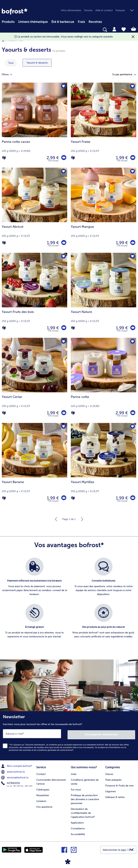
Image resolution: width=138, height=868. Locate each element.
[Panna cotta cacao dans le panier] (64, 158)
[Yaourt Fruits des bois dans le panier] (64, 328)
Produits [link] (8, 22)
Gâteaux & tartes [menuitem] (115, 796)
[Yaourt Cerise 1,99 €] (34, 380)
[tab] (114, 29)
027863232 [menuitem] (11, 782)
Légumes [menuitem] (111, 790)
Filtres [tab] (9, 75)
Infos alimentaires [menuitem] (71, 10)
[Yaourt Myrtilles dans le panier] (133, 498)
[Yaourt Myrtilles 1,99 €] (103, 465)
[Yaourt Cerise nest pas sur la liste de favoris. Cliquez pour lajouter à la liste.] (63, 342)
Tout (11, 63)
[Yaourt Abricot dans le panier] (64, 243)
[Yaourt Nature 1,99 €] (103, 295)
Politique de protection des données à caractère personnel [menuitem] (85, 798)
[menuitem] (8, 21)
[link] (15, 12)
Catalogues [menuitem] (43, 788)
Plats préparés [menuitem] (113, 778)
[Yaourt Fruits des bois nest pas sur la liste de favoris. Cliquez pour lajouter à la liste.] (63, 257)
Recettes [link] (95, 22)
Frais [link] (81, 22)
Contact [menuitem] (41, 773)
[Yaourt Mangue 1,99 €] (103, 210)
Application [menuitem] (77, 821)
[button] (126, 11)
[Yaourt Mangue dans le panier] (133, 243)
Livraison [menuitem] (41, 800)
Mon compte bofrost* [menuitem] (17, 765)
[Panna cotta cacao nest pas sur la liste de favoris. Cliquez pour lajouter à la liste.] (63, 87)
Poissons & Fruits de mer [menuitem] (119, 784)
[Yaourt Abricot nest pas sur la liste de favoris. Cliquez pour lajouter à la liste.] (63, 171)
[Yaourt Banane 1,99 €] (34, 465)
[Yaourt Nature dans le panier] (133, 328)
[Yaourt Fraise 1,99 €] (103, 125)
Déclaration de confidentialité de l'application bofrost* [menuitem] (83, 812)
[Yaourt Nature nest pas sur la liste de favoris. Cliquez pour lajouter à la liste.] (132, 257)
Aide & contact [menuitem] (104, 10)
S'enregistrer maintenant (102, 733)
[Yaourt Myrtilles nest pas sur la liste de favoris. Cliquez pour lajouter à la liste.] (132, 427)
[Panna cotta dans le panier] (133, 413)
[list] (69, 602)
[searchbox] (4, 30)
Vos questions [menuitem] (44, 805)
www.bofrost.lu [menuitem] (13, 771)
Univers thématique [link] (33, 22)
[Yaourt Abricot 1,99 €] (34, 210)
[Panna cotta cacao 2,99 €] (34, 125)
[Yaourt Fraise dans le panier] (133, 158)
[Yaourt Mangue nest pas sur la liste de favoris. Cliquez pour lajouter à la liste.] (132, 171)
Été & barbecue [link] (63, 22)
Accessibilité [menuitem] (78, 833)
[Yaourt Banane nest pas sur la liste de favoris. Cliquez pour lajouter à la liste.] (63, 427)
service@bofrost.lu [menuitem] (15, 777)
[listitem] (34, 579)
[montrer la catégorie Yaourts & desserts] (37, 63)
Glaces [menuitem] (109, 773)
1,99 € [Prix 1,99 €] (121, 158)
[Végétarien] (4, 158)
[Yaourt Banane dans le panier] (64, 498)
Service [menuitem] (88, 10)
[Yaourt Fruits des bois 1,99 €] (34, 295)
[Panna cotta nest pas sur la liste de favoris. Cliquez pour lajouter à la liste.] (132, 342)
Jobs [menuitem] (74, 773)
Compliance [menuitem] (78, 827)
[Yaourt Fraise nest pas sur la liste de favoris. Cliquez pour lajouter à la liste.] (132, 87)
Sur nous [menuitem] (76, 788)
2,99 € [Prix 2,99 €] (52, 158)
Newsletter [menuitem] (43, 794)
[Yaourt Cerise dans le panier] (64, 413)
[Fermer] (133, 37)
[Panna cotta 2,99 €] (103, 380)
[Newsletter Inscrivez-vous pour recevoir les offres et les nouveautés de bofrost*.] (69, 735)
